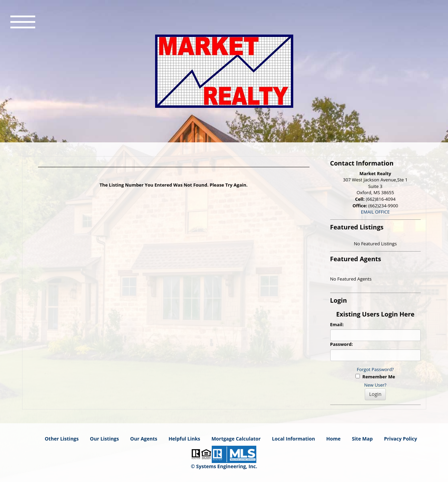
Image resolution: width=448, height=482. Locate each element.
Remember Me (375, 377)
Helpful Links (184, 439)
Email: (337, 324)
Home (333, 439)
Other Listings (61, 439)
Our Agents (144, 439)
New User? (375, 385)
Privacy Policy (401, 439)
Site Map (362, 439)
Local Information (293, 439)
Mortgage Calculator (236, 439)
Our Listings (104, 439)
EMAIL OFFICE (375, 212)
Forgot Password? (375, 369)
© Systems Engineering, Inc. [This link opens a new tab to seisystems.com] (224, 466)
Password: (342, 344)
